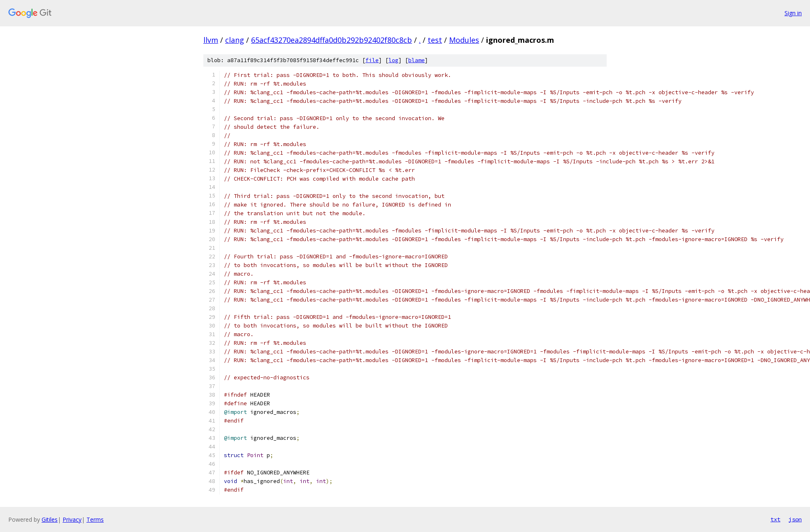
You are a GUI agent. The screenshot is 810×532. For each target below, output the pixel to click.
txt (775, 519)
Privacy (72, 519)
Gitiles (50, 519)
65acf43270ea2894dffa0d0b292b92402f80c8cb (332, 40)
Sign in (793, 13)
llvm (211, 40)
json (795, 519)
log (393, 60)
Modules (464, 40)
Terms (95, 519)
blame (417, 60)
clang (235, 40)
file (372, 60)
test (435, 40)
